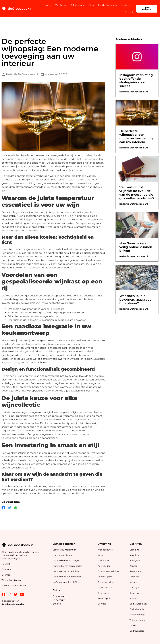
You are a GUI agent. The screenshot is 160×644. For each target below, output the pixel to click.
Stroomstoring (106, 582)
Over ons (6, 569)
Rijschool (134, 593)
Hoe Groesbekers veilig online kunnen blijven (136, 247)
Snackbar (134, 598)
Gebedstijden (105, 577)
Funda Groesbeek (108, 5)
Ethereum (59, 600)
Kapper (134, 566)
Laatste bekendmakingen (66, 560)
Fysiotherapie (137, 609)
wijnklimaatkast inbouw (71, 355)
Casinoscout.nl (19, 586)
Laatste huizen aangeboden (67, 566)
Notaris (133, 582)
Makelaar (134, 555)
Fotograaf (135, 560)
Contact (129, 12)
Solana (57, 604)
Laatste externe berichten (66, 571)
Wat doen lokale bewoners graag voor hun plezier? (136, 300)
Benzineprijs (104, 598)
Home (48, 5)
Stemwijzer (104, 593)
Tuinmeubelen (137, 620)
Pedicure (134, 577)
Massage (134, 588)
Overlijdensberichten (109, 571)
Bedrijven (126, 5)
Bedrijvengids (137, 631)
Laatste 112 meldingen (65, 550)
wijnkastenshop (52, 434)
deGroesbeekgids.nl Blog (66, 582)
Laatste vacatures (62, 555)
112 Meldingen (77, 5)
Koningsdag (104, 566)
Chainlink (59, 596)
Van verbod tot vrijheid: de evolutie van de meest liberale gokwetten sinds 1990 (137, 193)
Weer (91, 5)
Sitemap (6, 575)
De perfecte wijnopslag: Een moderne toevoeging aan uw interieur (136, 137)
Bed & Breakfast (138, 604)
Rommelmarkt (106, 588)
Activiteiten (104, 560)
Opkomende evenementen (67, 577)
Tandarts (134, 625)
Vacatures (61, 5)
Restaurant (135, 571)
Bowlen (102, 604)
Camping (135, 550)
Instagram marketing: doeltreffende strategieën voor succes (136, 80)
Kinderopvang (137, 615)
